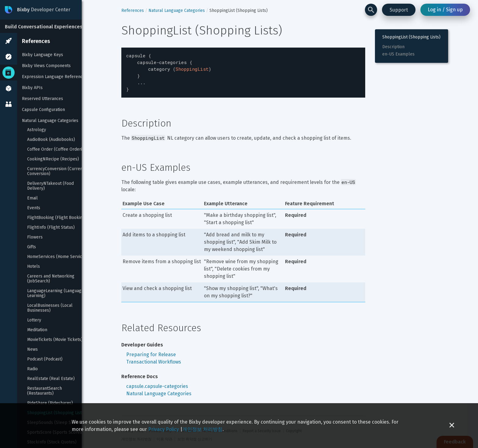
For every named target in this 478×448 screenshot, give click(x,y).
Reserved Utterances (43, 99)
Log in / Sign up (445, 10)
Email (32, 198)
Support (399, 10)
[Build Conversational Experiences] (46, 26)
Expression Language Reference (54, 77)
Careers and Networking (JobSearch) (51, 279)
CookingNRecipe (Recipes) (53, 159)
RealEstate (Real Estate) (51, 379)
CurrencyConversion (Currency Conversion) (58, 171)
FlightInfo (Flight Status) (51, 228)
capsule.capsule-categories (157, 383)
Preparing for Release (151, 351)
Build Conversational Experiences (44, 27)
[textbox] (243, 71)
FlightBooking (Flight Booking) (57, 218)
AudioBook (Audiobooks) (51, 140)
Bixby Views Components (46, 66)
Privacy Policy (164, 429)
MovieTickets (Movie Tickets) (55, 340)
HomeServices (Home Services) (58, 257)
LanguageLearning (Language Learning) (56, 293)
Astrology (37, 130)
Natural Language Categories (50, 121)
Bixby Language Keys (43, 55)
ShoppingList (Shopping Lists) (411, 37)
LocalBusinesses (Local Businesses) (50, 308)
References (36, 41)
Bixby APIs (32, 88)
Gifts (32, 247)
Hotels (34, 267)
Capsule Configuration (43, 110)
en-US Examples (398, 54)
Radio (32, 369)
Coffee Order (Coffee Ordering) (58, 149)
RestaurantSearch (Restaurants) (45, 391)
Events (34, 208)
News (32, 349)
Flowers (35, 237)
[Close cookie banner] (452, 426)
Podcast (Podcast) (45, 359)
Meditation (37, 330)
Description (393, 47)
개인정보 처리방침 (202, 429)
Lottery (34, 320)
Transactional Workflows (154, 358)
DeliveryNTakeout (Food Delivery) (51, 186)
